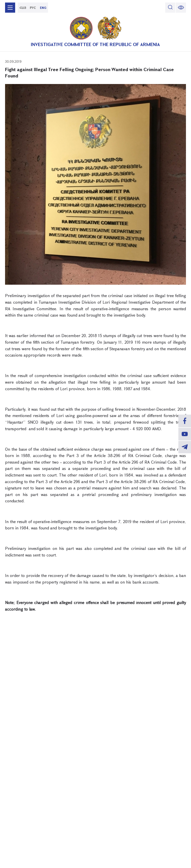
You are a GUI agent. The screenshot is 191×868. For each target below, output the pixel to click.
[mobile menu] (10, 8)
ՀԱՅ (23, 8)
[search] (170, 8)
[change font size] (181, 8)
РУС (33, 8)
